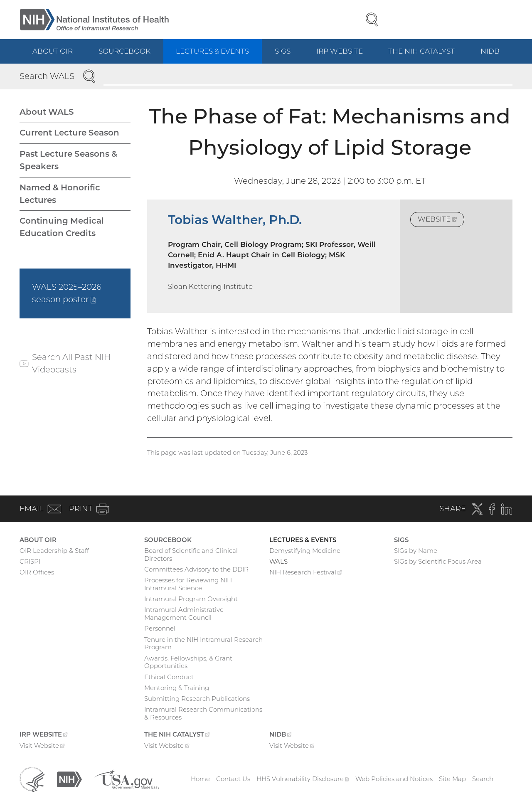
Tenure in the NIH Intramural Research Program (203, 643)
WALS (278, 561)
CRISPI (30, 561)
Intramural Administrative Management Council (184, 614)
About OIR (53, 51)
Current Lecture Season (69, 133)
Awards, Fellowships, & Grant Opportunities (188, 662)
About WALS (47, 112)
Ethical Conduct (169, 677)
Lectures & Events (212, 51)
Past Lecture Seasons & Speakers (68, 160)
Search (483, 779)
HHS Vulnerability (303, 779)
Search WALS (47, 76)
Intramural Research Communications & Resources (203, 713)
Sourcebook (124, 51)
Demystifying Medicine (305, 551)
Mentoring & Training (177, 688)
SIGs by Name (416, 551)
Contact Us (233, 779)
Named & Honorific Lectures (60, 194)
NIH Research (306, 573)
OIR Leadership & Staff (54, 551)
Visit (42, 747)
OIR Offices (37, 572)
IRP (346, 55)
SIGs (283, 51)
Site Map (452, 779)
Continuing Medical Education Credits (62, 227)
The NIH (428, 55)
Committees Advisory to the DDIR (196, 569)
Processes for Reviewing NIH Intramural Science (188, 584)
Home (200, 779)
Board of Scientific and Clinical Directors (191, 555)
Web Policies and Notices (394, 779)
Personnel (160, 628)
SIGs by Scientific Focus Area (438, 561)
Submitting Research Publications (197, 699)
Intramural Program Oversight (191, 599)
